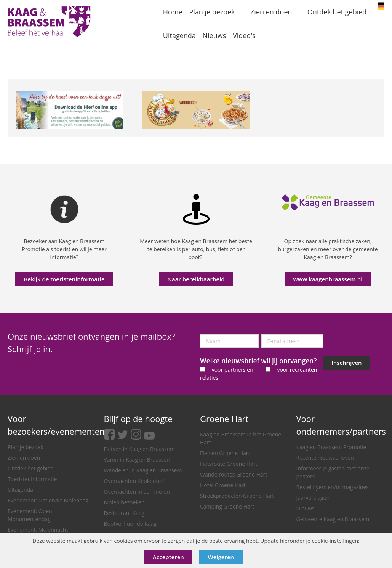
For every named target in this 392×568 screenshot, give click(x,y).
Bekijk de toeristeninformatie (64, 279)
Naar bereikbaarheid (196, 279)
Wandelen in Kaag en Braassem (143, 470)
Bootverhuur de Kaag (130, 524)
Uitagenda (20, 490)
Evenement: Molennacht (38, 530)
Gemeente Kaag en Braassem (333, 519)
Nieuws (306, 508)
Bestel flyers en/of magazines (333, 487)
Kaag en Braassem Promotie (331, 447)
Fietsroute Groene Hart (229, 464)
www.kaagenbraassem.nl (328, 279)
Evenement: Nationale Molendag (48, 500)
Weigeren (221, 557)
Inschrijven (346, 363)
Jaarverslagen (313, 498)
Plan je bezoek (26, 447)
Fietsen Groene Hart (225, 453)
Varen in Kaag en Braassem (138, 460)
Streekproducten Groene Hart (237, 496)
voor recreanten (297, 370)
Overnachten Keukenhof (134, 481)
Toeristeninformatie (32, 479)
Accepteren (168, 557)
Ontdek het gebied (31, 468)
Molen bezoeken (125, 502)
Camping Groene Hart (227, 506)
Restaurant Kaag (124, 513)
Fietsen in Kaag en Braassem (139, 449)
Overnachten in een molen (137, 492)
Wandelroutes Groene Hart (234, 474)
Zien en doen (24, 458)
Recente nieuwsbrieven (325, 458)
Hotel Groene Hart (223, 485)
